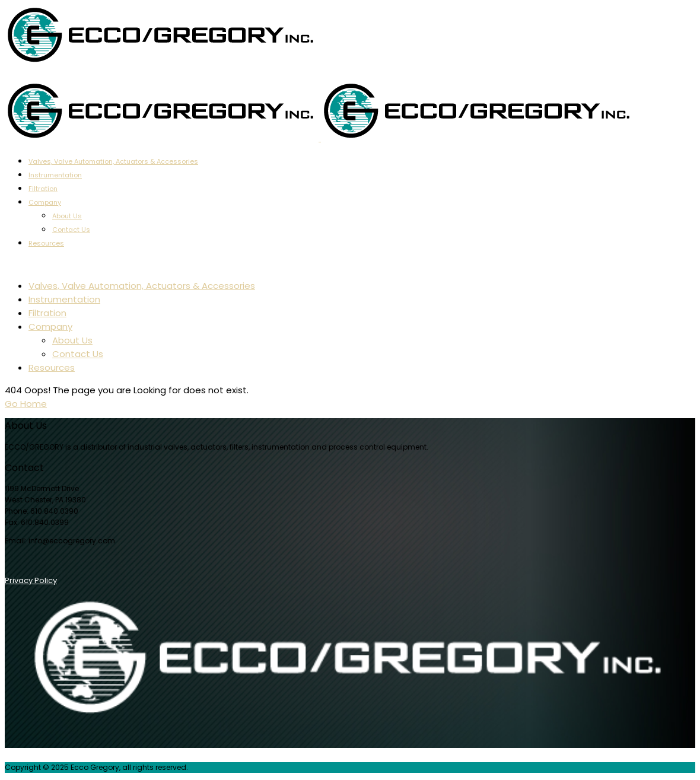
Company (45, 202)
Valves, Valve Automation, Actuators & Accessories (113, 161)
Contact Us (71, 230)
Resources (46, 243)
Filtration (43, 189)
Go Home (26, 404)
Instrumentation (55, 175)
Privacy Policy (31, 580)
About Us (67, 216)
